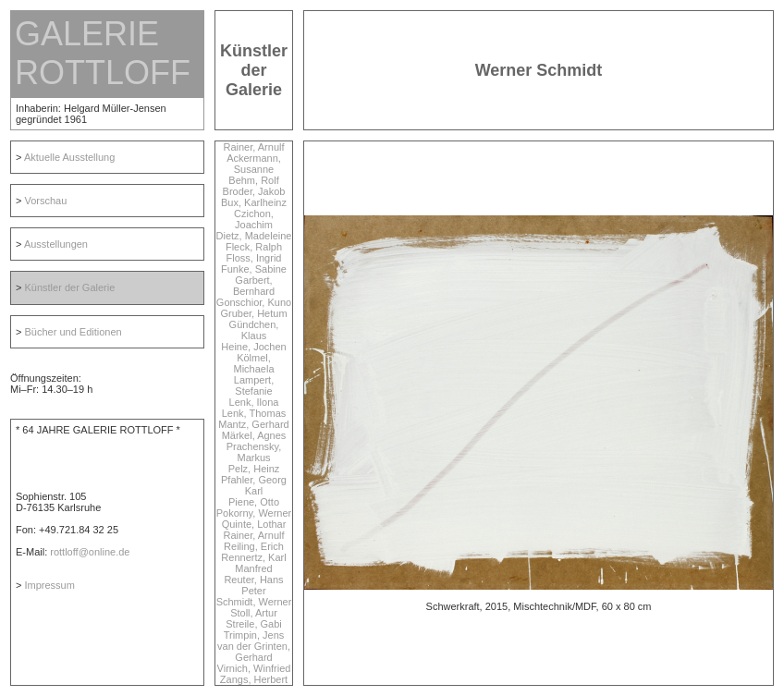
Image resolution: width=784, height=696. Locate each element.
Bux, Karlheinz (254, 202)
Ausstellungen (56, 244)
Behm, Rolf (253, 180)
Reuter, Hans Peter (253, 585)
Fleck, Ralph (254, 247)
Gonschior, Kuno (254, 302)
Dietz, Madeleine (254, 236)
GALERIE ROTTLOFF (103, 53)
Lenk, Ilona (254, 402)
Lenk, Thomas (254, 413)
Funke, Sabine (254, 269)
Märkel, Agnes (254, 435)
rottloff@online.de (90, 552)
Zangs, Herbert (254, 679)
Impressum (49, 585)
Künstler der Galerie (69, 287)
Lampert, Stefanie (254, 385)
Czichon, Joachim (254, 219)
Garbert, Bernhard (254, 286)
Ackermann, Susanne (254, 164)
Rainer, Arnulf (253, 147)
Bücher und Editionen (73, 332)
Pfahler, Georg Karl (254, 485)
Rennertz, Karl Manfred (253, 563)
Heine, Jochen (253, 347)
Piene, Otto (254, 502)
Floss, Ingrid (254, 258)
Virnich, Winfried (254, 668)
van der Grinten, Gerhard (254, 652)
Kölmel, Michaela (253, 363)
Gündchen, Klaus (254, 330)
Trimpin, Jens (254, 635)
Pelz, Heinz (254, 469)
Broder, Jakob (254, 191)
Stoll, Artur (254, 613)
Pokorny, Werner (254, 513)
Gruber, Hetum (253, 313)
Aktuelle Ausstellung (69, 157)
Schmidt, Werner (254, 602)
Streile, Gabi (254, 624)
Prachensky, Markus (254, 452)
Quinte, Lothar (254, 524)
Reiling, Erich (254, 546)
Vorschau (45, 201)
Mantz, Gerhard (253, 424)
